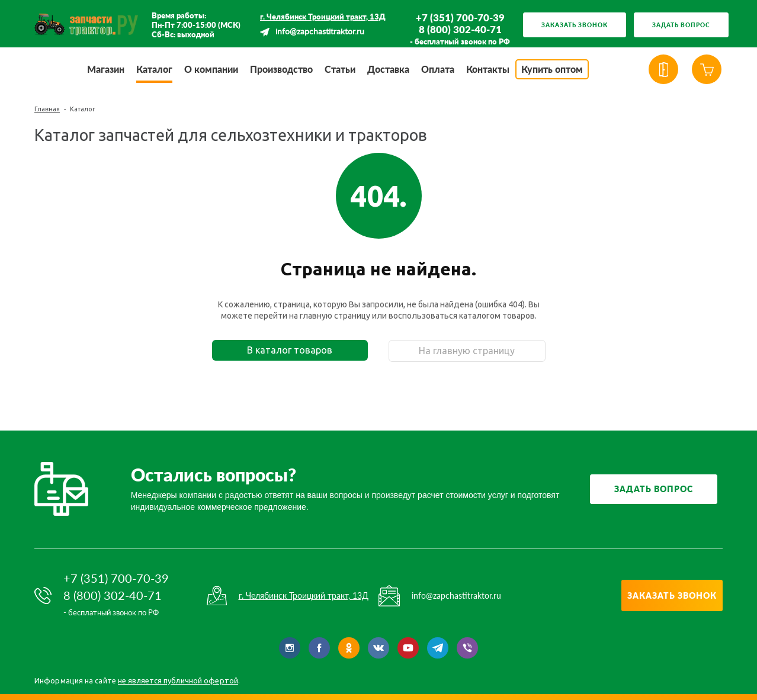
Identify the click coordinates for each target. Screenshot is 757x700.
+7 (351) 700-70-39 (460, 18)
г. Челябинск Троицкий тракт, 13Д (323, 17)
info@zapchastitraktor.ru (320, 32)
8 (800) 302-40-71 (460, 30)
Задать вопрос (681, 25)
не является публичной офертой (178, 680)
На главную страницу (467, 351)
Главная (47, 109)
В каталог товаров (290, 350)
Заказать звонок (575, 25)
